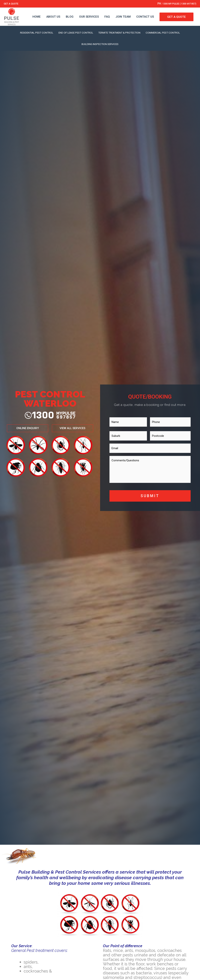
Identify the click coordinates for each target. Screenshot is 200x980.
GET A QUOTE (13, 4)
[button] (80, 426)
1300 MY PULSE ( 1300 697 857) (175, 4)
